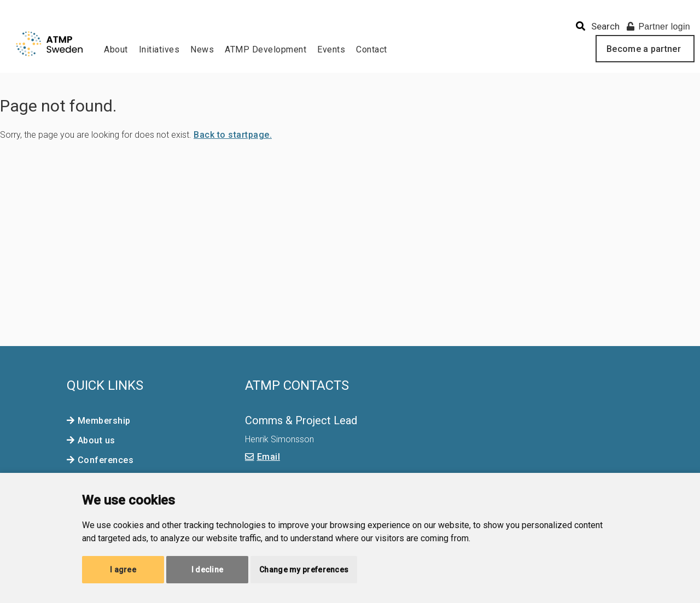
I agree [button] (123, 570)
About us (97, 440)
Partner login (658, 27)
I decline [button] (208, 570)
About (116, 49)
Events (331, 49)
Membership (104, 421)
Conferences (106, 460)
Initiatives (159, 49)
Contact (372, 49)
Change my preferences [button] (304, 570)
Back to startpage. (233, 135)
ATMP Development (266, 49)
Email (269, 457)
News (202, 49)
